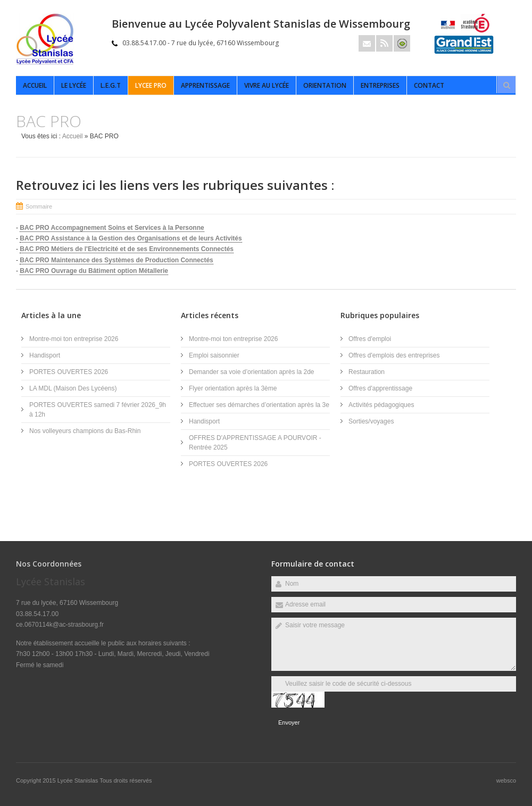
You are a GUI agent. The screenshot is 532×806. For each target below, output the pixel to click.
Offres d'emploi (370, 339)
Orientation (325, 85)
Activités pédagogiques (381, 405)
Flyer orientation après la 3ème (233, 388)
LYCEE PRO (151, 85)
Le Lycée (74, 85)
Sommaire (39, 206)
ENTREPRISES (380, 85)
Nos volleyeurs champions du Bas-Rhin (85, 431)
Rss (384, 43)
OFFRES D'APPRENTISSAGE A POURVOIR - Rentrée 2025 (255, 443)
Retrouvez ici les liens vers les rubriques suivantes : (175, 185)
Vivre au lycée (267, 85)
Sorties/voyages (371, 421)
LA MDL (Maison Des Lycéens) (73, 388)
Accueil (35, 85)
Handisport (45, 355)
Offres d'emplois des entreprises (394, 355)
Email (367, 43)
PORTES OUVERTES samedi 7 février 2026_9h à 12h (98, 410)
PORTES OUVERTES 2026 (69, 372)
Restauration (367, 372)
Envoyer (289, 722)
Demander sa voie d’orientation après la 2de (251, 372)
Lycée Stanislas (79, 780)
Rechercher (506, 85)
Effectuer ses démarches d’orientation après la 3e (259, 405)
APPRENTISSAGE (205, 85)
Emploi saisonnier (214, 355)
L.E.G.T (111, 85)
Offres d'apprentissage (380, 388)
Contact (429, 85)
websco (506, 780)
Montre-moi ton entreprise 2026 (74, 339)
